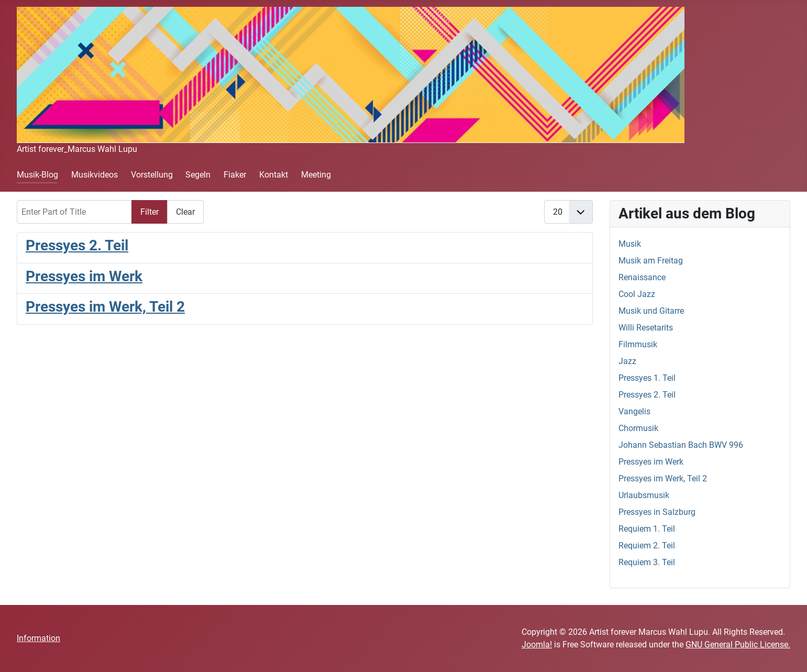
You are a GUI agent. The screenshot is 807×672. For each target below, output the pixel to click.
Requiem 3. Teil (647, 562)
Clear (185, 212)
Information (38, 638)
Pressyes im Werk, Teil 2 (105, 307)
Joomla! (537, 645)
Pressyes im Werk (84, 276)
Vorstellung (152, 175)
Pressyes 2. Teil (77, 245)
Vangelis (634, 411)
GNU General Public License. (738, 645)
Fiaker (235, 175)
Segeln (198, 175)
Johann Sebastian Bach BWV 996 (681, 445)
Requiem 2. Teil (647, 546)
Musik (630, 244)
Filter (150, 212)
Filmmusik (638, 344)
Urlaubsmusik (644, 495)
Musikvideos (95, 175)
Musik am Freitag (651, 261)
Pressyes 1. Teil (647, 378)
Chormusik (638, 428)
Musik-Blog (37, 175)
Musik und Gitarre (651, 311)
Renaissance (642, 277)
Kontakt (274, 175)
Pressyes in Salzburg (657, 512)
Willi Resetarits (646, 328)
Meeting (316, 175)
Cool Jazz (637, 294)
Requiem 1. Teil (647, 529)
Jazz (627, 361)
